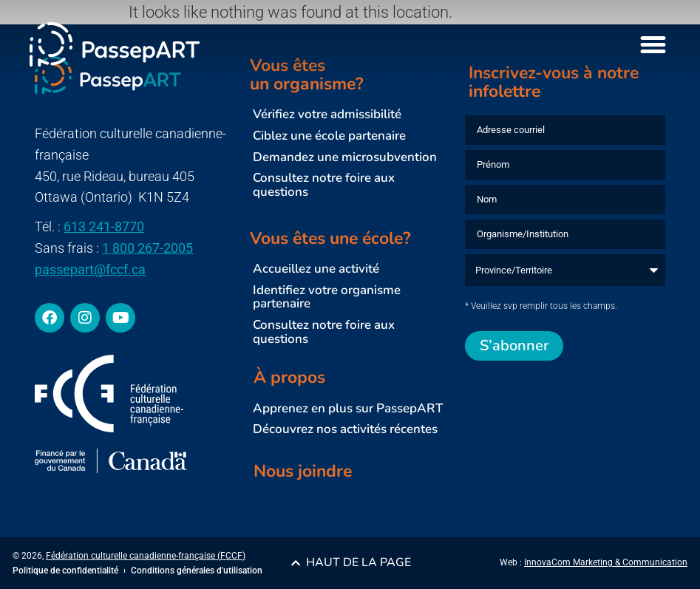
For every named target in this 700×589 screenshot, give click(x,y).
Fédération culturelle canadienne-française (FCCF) (146, 556)
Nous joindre (303, 471)
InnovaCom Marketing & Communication (606, 562)
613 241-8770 (104, 227)
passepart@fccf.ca (90, 269)
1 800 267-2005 (147, 248)
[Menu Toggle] (653, 45)
